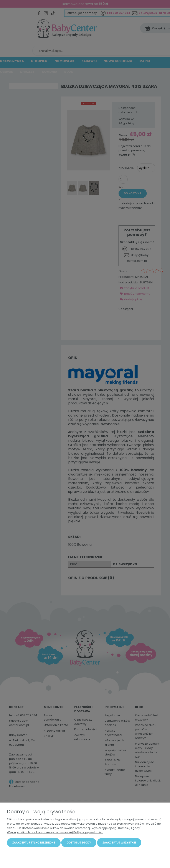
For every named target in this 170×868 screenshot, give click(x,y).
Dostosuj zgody (79, 843)
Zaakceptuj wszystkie (119, 843)
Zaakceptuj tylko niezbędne (34, 843)
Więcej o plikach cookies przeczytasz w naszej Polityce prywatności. (55, 832)
